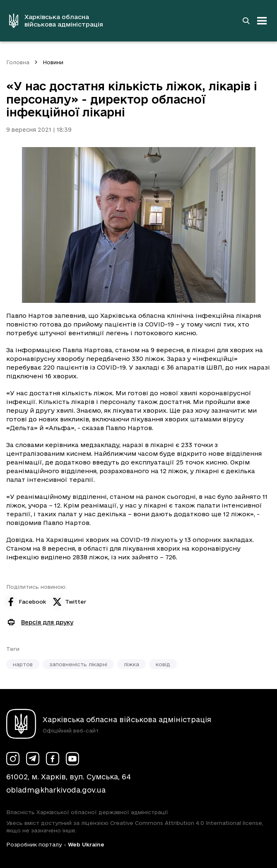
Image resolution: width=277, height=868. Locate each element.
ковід (163, 664)
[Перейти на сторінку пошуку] (246, 21)
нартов (23, 664)
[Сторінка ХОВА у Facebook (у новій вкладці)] (53, 759)
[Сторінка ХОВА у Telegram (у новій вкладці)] (33, 759)
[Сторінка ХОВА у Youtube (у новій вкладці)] (72, 759)
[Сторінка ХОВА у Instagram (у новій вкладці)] (13, 759)
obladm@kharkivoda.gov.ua (56, 790)
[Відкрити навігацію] (262, 21)
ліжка (131, 664)
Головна (18, 62)
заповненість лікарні (78, 664)
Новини (53, 62)
